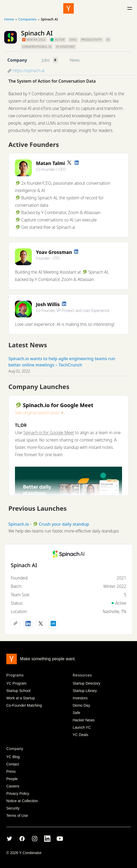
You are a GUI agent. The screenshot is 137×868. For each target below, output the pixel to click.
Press (11, 771)
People (12, 779)
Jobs (46, 60)
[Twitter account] (69, 163)
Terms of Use (17, 816)
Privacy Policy (18, 794)
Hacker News (84, 720)
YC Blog (13, 757)
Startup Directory (86, 683)
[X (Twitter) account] (41, 624)
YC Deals (80, 735)
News (75, 60)
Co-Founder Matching (24, 705)
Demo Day (81, 705)
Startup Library (85, 691)
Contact (13, 764)
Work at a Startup (21, 698)
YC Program (16, 683)
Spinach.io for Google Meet (49, 433)
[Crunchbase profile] (53, 624)
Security (13, 808)
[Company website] (15, 624)
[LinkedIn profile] (77, 163)
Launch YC (82, 727)
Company (17, 60)
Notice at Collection (22, 801)
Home (9, 19)
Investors (80, 698)
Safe (77, 713)
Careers (13, 786)
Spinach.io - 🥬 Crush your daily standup (49, 524)
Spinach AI (24, 565)
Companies (27, 19)
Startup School (18, 691)
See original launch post (40, 413)
